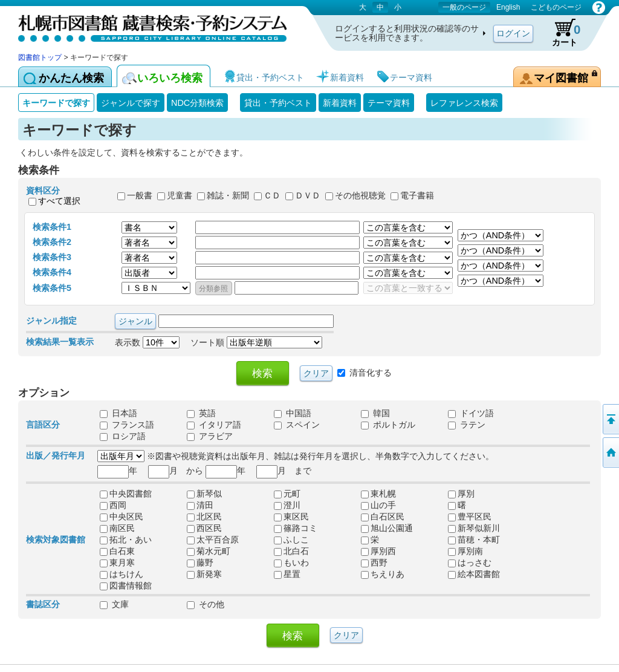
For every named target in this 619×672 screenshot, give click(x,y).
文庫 (114, 604)
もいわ (291, 563)
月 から (176, 471)
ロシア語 (123, 436)
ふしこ (291, 540)
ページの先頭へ (610, 419)
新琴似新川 (474, 528)
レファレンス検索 (464, 103)
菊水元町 (209, 551)
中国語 (293, 413)
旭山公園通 (387, 528)
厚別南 (465, 551)
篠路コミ (296, 528)
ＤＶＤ (308, 196)
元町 (287, 494)
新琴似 (204, 494)
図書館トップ (40, 57)
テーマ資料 (389, 103)
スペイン (297, 425)
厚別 (461, 494)
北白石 (291, 551)
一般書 (140, 196)
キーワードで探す (56, 103)
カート (560, 33)
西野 (374, 563)
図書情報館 (126, 586)
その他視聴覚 (360, 196)
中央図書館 (126, 494)
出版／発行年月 (56, 455)
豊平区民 (470, 517)
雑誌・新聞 (228, 196)
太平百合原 (213, 540)
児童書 (180, 196)
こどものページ (556, 7)
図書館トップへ (610, 452)
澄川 (287, 505)
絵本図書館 (474, 574)
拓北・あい (126, 540)
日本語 (118, 413)
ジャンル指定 (51, 321)
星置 (287, 574)
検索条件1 (52, 227)
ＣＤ (272, 196)
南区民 (117, 528)
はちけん (122, 574)
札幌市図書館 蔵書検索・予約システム (145, 26)
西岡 (113, 505)
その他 (206, 604)
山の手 (378, 505)
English (508, 7)
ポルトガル (388, 425)
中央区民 (122, 517)
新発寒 (204, 574)
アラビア (210, 436)
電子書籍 (417, 196)
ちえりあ (383, 574)
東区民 (291, 517)
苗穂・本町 (474, 540)
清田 (200, 505)
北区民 (204, 517)
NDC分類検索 (197, 103)
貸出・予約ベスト (278, 103)
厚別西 (378, 551)
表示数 (147, 342)
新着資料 (340, 103)
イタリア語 (214, 425)
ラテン (467, 425)
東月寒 (117, 563)
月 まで (284, 471)
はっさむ (470, 563)
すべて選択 (59, 201)
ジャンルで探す (131, 103)
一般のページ (464, 7)
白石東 (117, 551)
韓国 (375, 413)
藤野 (200, 563)
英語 (201, 413)
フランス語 (127, 425)
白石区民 (383, 517)
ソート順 (256, 342)
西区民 (204, 528)
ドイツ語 (471, 413)
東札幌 (378, 494)
